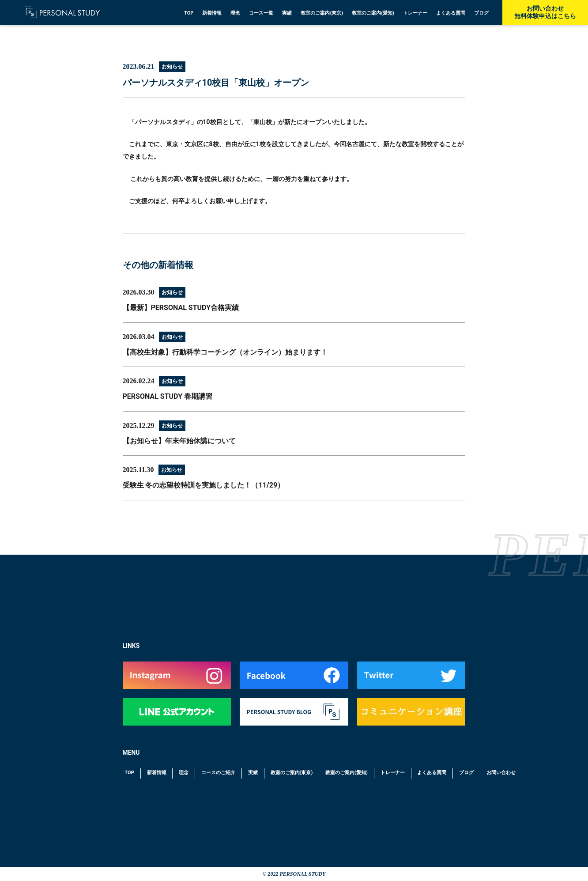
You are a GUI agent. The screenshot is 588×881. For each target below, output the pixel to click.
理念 (235, 13)
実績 (287, 13)
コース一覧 (261, 13)
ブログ (481, 13)
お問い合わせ (501, 773)
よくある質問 (451, 13)
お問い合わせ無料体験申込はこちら (545, 12)
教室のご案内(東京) (322, 13)
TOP (189, 13)
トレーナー (415, 13)
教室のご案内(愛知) (373, 13)
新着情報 (212, 13)
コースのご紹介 (218, 773)
